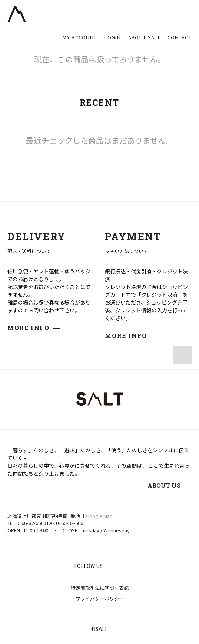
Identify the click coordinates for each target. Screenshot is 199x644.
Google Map (99, 516)
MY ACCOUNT (80, 37)
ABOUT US (164, 485)
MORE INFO (28, 328)
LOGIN (112, 37)
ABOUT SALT (144, 37)
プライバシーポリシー (100, 599)
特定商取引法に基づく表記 (100, 588)
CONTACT (180, 37)
